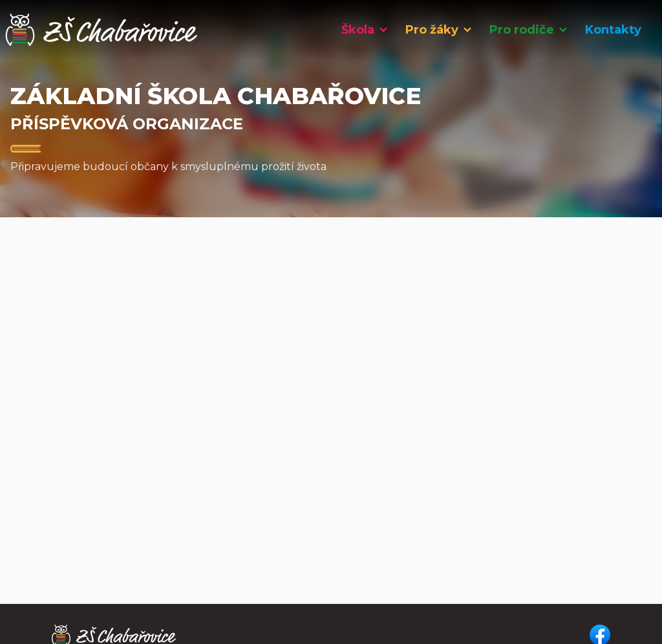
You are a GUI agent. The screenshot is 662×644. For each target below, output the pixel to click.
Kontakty (613, 30)
